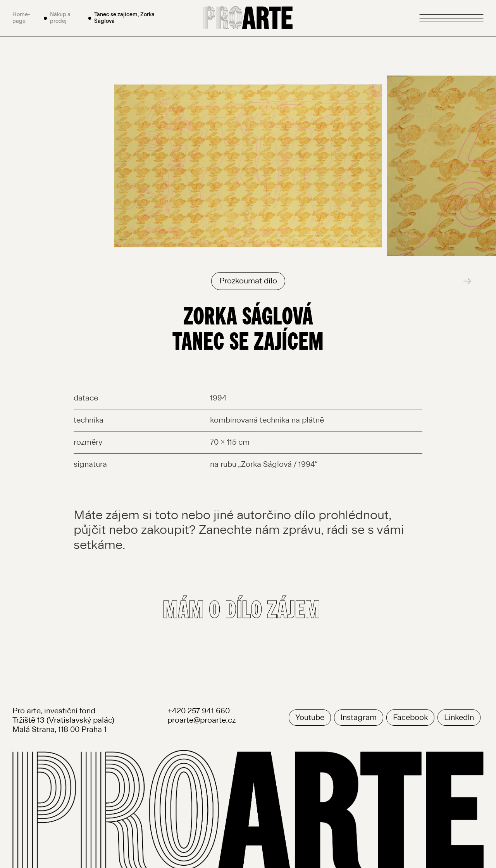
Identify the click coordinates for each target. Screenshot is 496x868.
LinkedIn (459, 718)
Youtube (310, 718)
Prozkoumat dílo (248, 281)
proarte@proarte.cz (201, 720)
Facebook (410, 718)
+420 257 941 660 (199, 711)
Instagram (359, 718)
